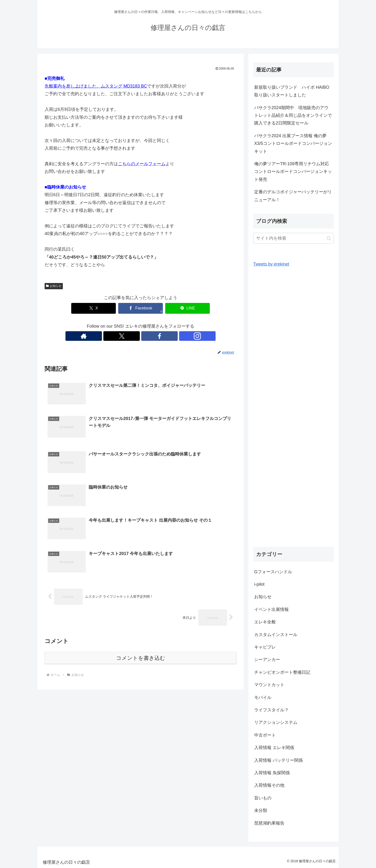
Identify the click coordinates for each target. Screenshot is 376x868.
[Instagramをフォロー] (157, 336)
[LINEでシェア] (179, 308)
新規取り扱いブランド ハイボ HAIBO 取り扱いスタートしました (294, 91)
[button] (329, 238)
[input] (294, 238)
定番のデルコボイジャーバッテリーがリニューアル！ (293, 196)
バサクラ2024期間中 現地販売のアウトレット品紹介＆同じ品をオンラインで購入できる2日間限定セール (293, 115)
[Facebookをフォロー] (146, 336)
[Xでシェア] (102, 308)
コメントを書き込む (141, 659)
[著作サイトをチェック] (124, 336)
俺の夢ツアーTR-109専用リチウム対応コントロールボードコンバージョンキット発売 (293, 172)
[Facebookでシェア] (141, 308)
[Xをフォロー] (135, 336)
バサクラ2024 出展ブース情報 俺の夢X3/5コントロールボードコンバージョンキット (293, 144)
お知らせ (54, 286)
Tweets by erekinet (271, 264)
